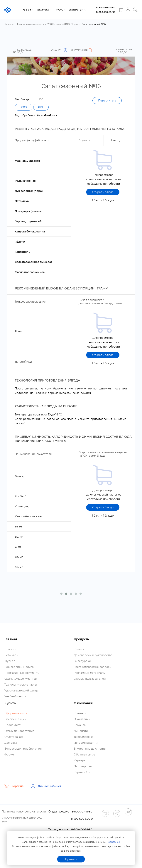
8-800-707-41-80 (106, 7)
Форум (9, 755)
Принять (71, 859)
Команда (80, 725)
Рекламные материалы (90, 673)
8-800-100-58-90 (106, 12)
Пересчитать (107, 101)
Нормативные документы (22, 673)
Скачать (59, 50)
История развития (86, 743)
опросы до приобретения (23, 749)
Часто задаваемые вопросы (93, 667)
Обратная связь (84, 755)
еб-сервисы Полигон (20, 667)
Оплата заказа (14, 737)
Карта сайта (82, 772)
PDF (41, 107)
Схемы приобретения (19, 731)
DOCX (24, 107)
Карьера (80, 760)
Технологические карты (21, 685)
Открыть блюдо (103, 192)
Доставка (11, 743)
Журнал (10, 661)
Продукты (44, 10)
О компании (77, 10)
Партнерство (83, 766)
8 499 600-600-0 (82, 819)
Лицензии (81, 731)
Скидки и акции (15, 719)
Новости (10, 649)
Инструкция (82, 50)
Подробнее (113, 842)
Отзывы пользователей (90, 679)
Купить (60, 10)
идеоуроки (82, 661)
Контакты (80, 713)
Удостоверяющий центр (21, 691)
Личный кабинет (46, 786)
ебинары (11, 655)
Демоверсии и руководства (93, 655)
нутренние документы (90, 749)
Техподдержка (84, 737)
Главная (28, 10)
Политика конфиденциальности (24, 812)
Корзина (14, 786)
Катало (79, 649)
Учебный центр (15, 696)
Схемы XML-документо (21, 679)
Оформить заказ (16, 713)
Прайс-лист (12, 725)
